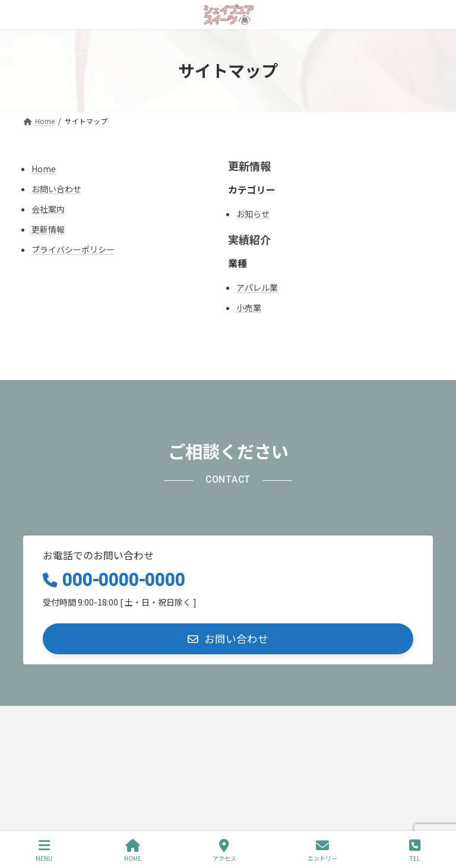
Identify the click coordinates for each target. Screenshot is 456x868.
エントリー (322, 850)
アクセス (224, 850)
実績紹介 (249, 239)
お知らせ (253, 214)
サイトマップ (173, 719)
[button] (228, 639)
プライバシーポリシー (73, 249)
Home (44, 169)
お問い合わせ (56, 189)
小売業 (249, 308)
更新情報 (48, 229)
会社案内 (48, 209)
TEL (415, 850)
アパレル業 (257, 287)
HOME (133, 850)
